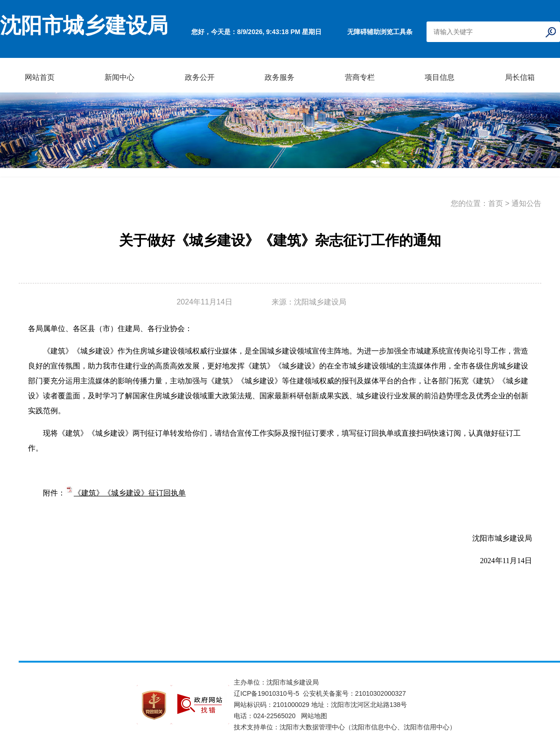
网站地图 (314, 716)
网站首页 (40, 77)
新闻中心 (119, 77)
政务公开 (200, 77)
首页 (496, 203)
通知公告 (526, 203)
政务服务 (280, 77)
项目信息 (440, 77)
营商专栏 (360, 77)
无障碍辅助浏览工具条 (380, 32)
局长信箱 (520, 77)
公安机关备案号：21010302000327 (354, 693)
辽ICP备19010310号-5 (268, 693)
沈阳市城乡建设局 (84, 26)
